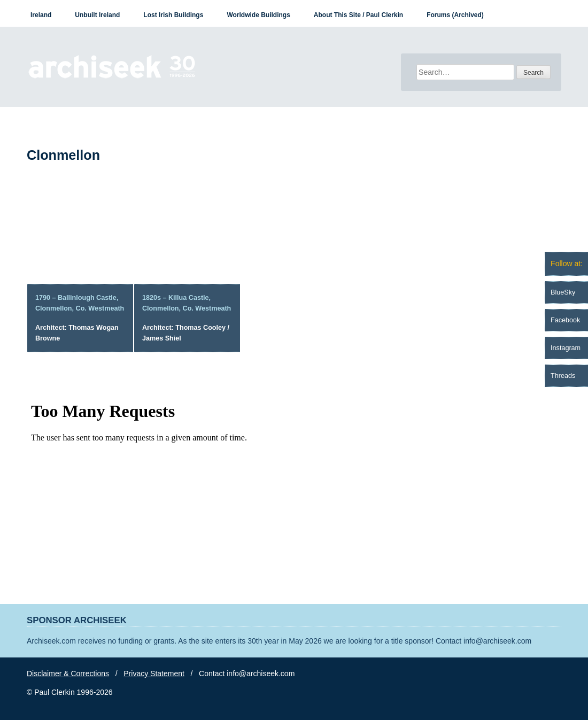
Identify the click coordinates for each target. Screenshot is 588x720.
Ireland (41, 15)
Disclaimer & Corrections (68, 673)
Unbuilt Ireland (97, 15)
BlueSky (563, 292)
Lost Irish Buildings (173, 15)
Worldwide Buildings (258, 15)
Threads (563, 376)
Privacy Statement (154, 673)
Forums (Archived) (455, 15)
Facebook (565, 320)
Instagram (566, 348)
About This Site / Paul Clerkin (358, 15)
